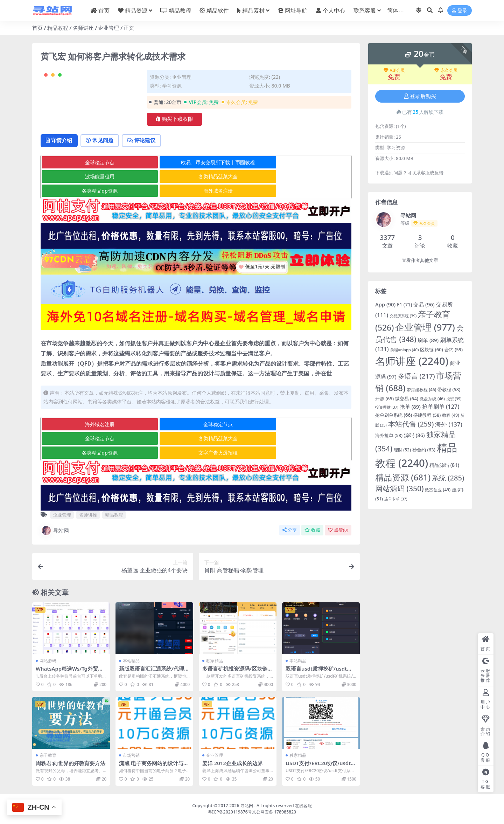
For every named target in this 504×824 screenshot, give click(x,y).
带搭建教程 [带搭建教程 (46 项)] (421, 389)
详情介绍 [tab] (60, 169)
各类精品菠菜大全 (92, 205)
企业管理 (108, 28)
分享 (290, 530)
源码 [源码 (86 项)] (414, 435)
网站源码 (48, 661)
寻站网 (55, 531)
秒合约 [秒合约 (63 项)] (424, 450)
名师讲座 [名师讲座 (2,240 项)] (412, 361)
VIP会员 (394, 70)
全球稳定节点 (92, 191)
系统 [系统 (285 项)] (448, 478)
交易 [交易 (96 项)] (424, 304)
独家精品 (215, 661)
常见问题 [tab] (102, 169)
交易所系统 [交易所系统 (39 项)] (403, 316)
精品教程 (58, 28)
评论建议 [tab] (146, 169)
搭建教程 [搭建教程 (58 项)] (427, 415)
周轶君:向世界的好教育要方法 (71, 763)
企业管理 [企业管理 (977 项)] (425, 327)
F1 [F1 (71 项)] (404, 304)
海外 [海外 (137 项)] (449, 424)
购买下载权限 (174, 119)
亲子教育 (48, 756)
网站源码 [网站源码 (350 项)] (400, 489)
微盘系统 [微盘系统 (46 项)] (432, 399)
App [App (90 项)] (385, 304)
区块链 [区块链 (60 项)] (431, 349)
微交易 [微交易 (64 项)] (407, 399)
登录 (460, 11)
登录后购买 (420, 96)
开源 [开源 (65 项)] (384, 399)
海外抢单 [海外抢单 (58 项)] (389, 435)
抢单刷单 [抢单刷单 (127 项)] (441, 406)
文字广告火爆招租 (299, 453)
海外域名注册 (299, 205)
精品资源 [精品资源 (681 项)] (403, 477)
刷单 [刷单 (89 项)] (428, 340)
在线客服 (303, 806)
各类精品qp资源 (195, 205)
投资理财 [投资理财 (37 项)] (387, 407)
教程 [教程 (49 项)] (451, 415)
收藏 (312, 530)
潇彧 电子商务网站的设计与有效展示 (154, 767)
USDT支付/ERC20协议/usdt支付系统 (319, 767)
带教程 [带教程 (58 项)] (449, 389)
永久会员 (446, 70)
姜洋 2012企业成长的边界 (233, 763)
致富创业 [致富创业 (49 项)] (438, 490)
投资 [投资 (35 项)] (454, 399)
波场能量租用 (299, 191)
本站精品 (131, 661)
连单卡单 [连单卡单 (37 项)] (396, 499)
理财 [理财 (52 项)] (402, 450)
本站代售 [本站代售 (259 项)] (411, 424)
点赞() (338, 530)
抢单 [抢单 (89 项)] (410, 407)
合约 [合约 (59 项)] (454, 349)
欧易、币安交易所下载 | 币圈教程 (196, 191)
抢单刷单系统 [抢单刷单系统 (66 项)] (394, 415)
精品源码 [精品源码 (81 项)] (444, 465)
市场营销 (131, 756)
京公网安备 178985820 (274, 812)
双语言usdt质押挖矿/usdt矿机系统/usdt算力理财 (319, 672)
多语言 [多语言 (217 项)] (416, 376)
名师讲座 (83, 28)
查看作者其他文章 (420, 260)
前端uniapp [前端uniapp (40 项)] (405, 350)
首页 (37, 28)
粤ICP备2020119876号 (230, 812)
